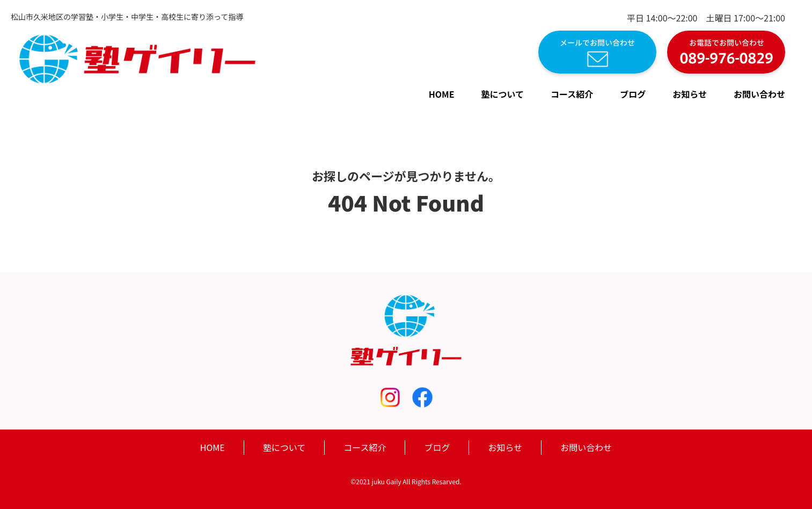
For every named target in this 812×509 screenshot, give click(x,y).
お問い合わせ (759, 94)
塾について (503, 94)
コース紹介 (572, 94)
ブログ (633, 94)
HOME (442, 94)
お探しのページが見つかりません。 (406, 176)
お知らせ (690, 94)
